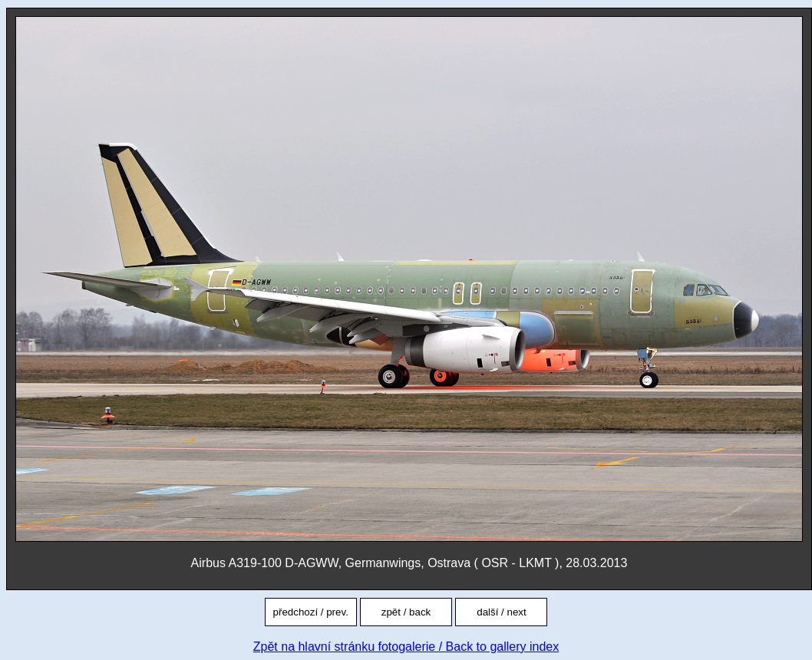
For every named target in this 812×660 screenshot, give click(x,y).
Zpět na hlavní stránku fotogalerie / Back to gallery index (406, 647)
